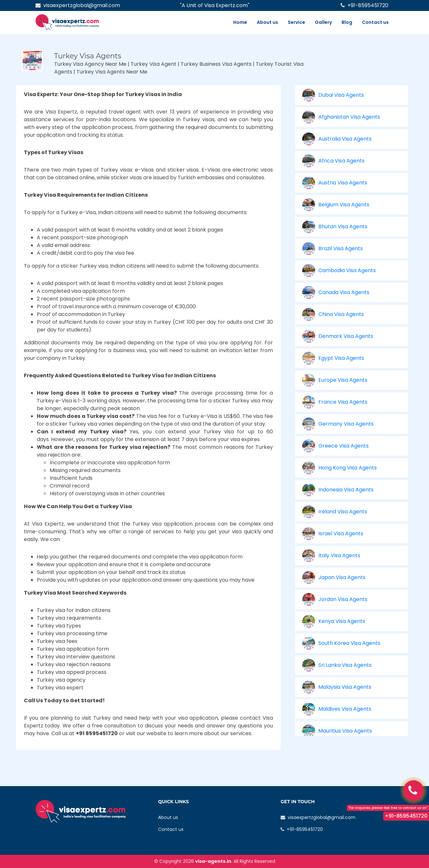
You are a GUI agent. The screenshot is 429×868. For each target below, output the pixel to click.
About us (267, 22)
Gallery (323, 22)
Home (240, 22)
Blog (347, 22)
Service (296, 22)
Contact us (375, 22)
